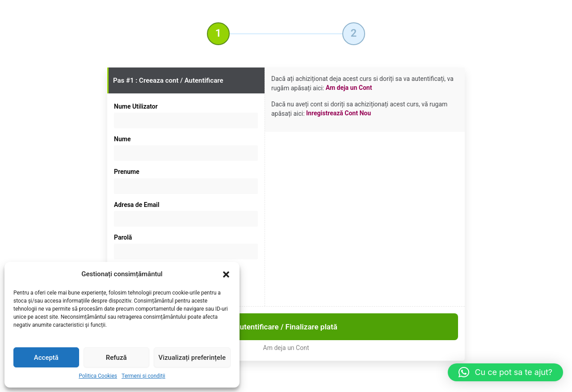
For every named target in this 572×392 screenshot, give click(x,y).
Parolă (123, 237)
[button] (226, 274)
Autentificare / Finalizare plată (286, 327)
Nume (122, 139)
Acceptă (46, 358)
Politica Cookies (98, 376)
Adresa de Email (137, 205)
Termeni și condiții (143, 376)
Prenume (127, 172)
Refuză (116, 358)
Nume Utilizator (136, 106)
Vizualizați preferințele (192, 358)
